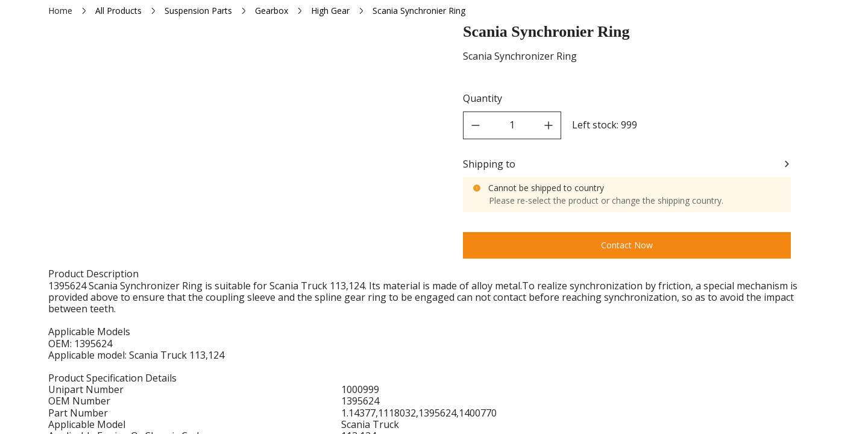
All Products (118, 11)
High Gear (330, 11)
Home (60, 11)
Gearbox (272, 11)
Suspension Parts (198, 11)
